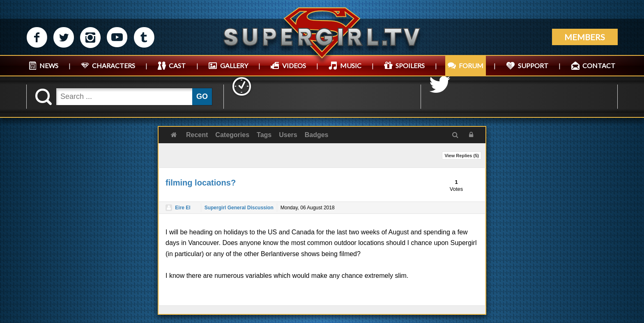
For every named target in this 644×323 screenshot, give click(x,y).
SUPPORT (533, 65)
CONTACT (599, 65)
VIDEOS (294, 65)
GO (202, 96)
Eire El (183, 208)
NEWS (49, 65)
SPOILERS (410, 65)
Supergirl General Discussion (239, 208)
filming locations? (201, 183)
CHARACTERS (114, 65)
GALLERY (234, 65)
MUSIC (351, 65)
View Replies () (462, 156)
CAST (177, 65)
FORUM (471, 65)
